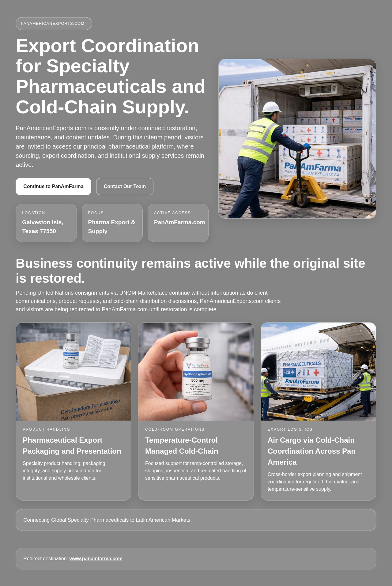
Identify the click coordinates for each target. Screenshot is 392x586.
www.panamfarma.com (96, 559)
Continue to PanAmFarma (53, 186)
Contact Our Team (125, 186)
